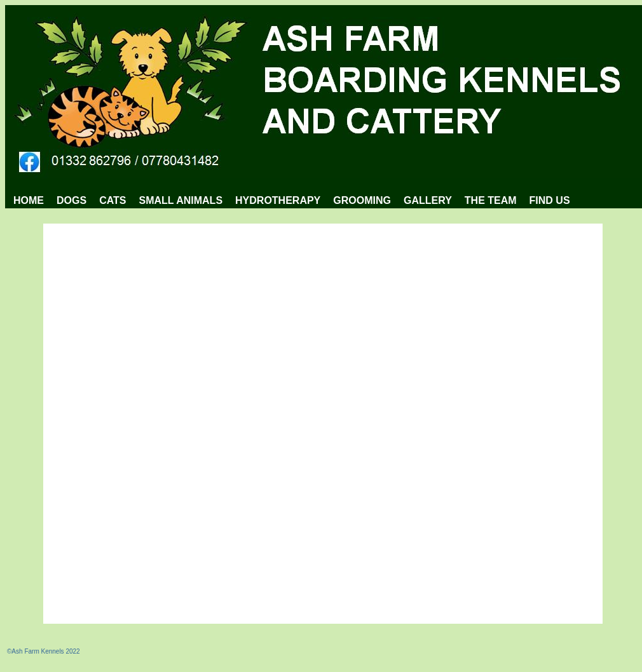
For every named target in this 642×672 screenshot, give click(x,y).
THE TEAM (491, 200)
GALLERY (428, 200)
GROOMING (362, 200)
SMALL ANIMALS (181, 200)
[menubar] (292, 201)
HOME (29, 200)
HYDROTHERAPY (278, 200)
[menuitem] (29, 201)
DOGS (72, 200)
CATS (113, 200)
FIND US (550, 200)
